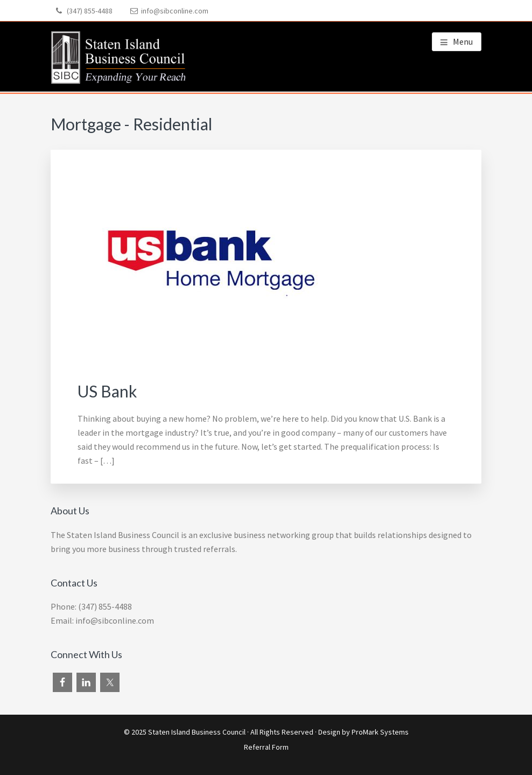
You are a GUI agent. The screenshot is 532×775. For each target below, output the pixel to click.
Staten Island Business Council (197, 732)
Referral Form (266, 747)
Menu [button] (463, 41)
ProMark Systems (380, 732)
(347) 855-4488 (90, 11)
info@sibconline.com (175, 11)
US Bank (107, 391)
